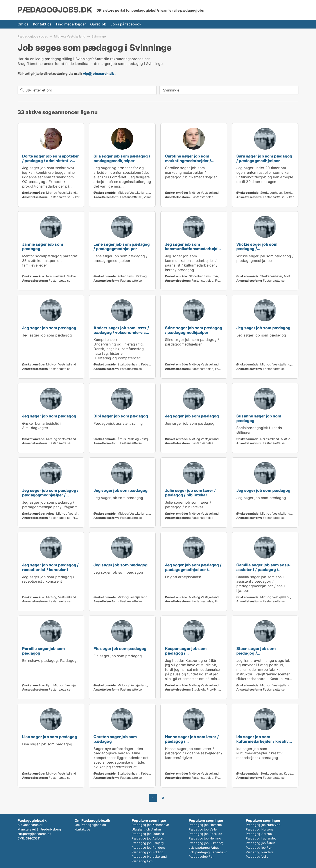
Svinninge (99, 36)
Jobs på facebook (126, 24)
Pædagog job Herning (205, 838)
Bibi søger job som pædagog (121, 416)
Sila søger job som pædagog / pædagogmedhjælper (122, 158)
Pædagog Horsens (259, 829)
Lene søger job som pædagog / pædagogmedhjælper (122, 247)
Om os (23, 24)
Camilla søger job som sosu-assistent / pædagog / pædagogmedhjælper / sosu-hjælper (264, 572)
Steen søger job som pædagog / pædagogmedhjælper (257, 653)
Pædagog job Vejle (203, 829)
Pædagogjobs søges (33, 36)
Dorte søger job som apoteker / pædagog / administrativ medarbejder (51, 161)
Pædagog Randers (260, 852)
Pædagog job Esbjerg (148, 843)
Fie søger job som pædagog (120, 649)
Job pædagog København (208, 852)
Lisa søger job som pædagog (50, 737)
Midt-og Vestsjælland (70, 36)
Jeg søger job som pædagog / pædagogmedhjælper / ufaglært (50, 495)
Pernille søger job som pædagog (43, 651)
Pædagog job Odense (148, 834)
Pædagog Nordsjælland (149, 856)
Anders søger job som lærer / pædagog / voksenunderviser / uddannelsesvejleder (121, 332)
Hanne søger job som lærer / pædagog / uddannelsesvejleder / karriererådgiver (192, 744)
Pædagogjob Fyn (201, 856)
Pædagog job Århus (260, 843)
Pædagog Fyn (142, 861)
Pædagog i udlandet (261, 838)
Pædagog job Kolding (148, 852)
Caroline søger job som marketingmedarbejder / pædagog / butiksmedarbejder (188, 163)
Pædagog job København (150, 825)
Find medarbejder (71, 24)
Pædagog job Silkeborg (206, 843)
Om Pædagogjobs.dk (90, 825)
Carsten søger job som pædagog (115, 739)
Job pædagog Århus (204, 847)
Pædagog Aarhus (259, 834)
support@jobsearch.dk (34, 834)
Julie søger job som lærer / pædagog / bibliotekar (190, 493)
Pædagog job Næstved (263, 825)
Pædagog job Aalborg (148, 838)
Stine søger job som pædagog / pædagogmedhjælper (194, 330)
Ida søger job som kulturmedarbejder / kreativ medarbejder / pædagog (262, 741)
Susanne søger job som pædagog (259, 418)
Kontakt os (42, 24)
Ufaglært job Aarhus (147, 829)
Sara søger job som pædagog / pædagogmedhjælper (264, 158)
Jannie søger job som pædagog (43, 247)
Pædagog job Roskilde (205, 834)
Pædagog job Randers (148, 847)
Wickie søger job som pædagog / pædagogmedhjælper (257, 249)
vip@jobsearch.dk (98, 73)
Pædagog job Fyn (259, 847)
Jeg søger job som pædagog (49, 328)
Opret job (98, 24)
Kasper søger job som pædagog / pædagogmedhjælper (186, 653)
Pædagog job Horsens (205, 825)
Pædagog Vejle (257, 856)
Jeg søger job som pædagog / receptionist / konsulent (50, 567)
